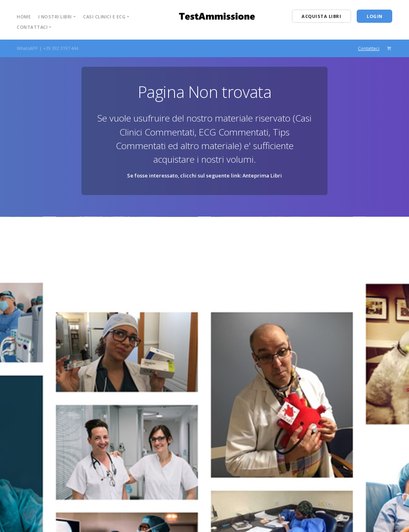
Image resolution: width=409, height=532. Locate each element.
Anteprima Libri (262, 175)
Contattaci (369, 48)
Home (24, 17)
